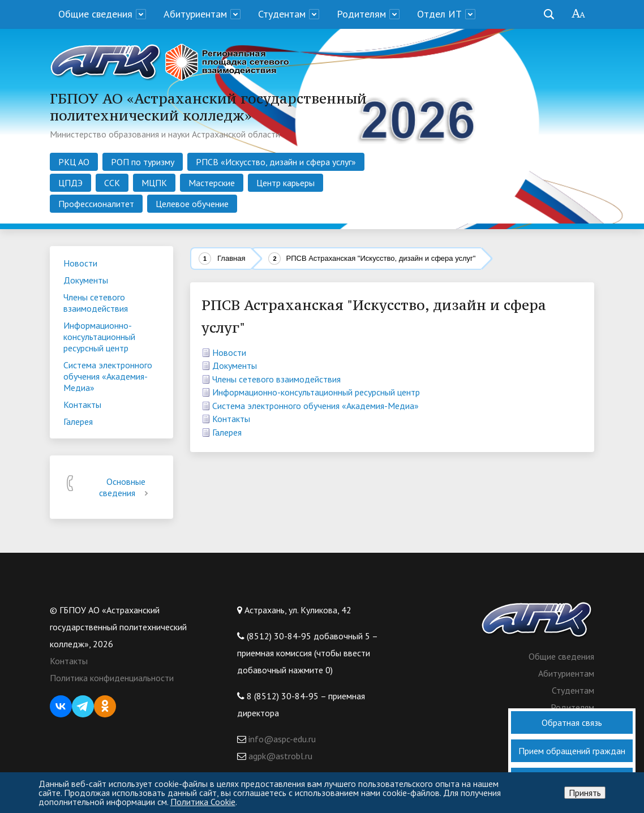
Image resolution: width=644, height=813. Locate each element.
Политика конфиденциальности (112, 678)
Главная (231, 258)
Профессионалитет (96, 204)
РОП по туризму (143, 162)
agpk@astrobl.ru (279, 756)
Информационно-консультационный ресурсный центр (316, 392)
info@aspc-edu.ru (281, 739)
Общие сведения (95, 14)
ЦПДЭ (70, 183)
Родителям (361, 14)
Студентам (282, 14)
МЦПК (154, 183)
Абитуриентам (195, 14)
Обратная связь (572, 722)
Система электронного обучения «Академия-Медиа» (315, 406)
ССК (112, 183)
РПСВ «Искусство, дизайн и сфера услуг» (276, 162)
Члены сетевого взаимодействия (276, 379)
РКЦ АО (74, 162)
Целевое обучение (192, 204)
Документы (235, 365)
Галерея (227, 432)
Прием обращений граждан (572, 751)
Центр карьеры (285, 183)
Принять (585, 793)
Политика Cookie (203, 802)
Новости (229, 352)
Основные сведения (126, 487)
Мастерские (212, 183)
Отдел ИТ (439, 14)
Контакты (231, 419)
